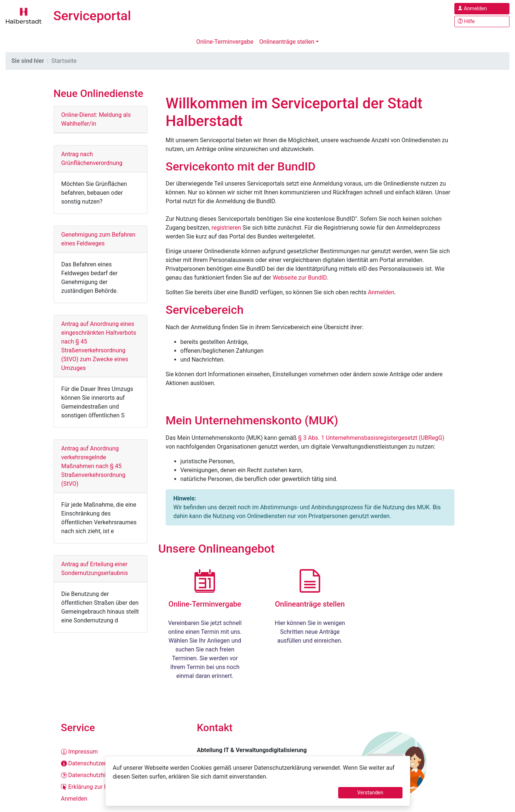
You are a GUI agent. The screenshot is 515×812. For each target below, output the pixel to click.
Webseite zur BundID (300, 278)
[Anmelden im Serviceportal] (482, 9)
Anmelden (381, 292)
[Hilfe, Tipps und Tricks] (482, 21)
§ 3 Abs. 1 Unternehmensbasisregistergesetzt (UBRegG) (371, 438)
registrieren (226, 228)
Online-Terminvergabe (225, 42)
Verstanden (370, 793)
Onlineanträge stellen (287, 42)
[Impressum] (122, 752)
